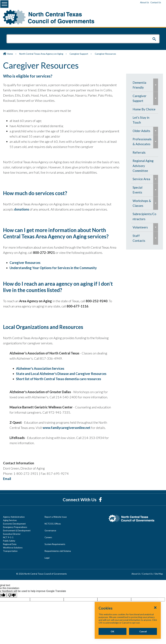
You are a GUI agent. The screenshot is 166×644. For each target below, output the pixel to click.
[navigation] (145, 162)
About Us (145, 2)
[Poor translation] (12, 595)
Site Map (159, 574)
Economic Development (14, 524)
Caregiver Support (79, 54)
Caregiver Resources (25, 263)
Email (7, 479)
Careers (48, 537)
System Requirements (55, 544)
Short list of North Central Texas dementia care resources (59, 379)
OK (113, 631)
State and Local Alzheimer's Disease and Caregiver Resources (61, 374)
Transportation (10, 551)
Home (10, 54)
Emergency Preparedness (15, 527)
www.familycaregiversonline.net (67, 428)
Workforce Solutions (13, 548)
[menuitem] (142, 85)
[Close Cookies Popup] (155, 607)
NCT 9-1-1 (8, 537)
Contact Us (156, 2)
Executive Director (12, 534)
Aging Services (10, 520)
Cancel (143, 631)
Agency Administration (14, 517)
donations (22, 209)
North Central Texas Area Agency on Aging (41, 54)
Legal (47, 558)
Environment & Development (17, 531)
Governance (50, 531)
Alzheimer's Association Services (40, 368)
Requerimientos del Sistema (58, 551)
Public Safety (9, 541)
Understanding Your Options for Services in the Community (53, 268)
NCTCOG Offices (53, 524)
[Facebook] (100, 500)
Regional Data (10, 544)
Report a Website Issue (56, 517)
